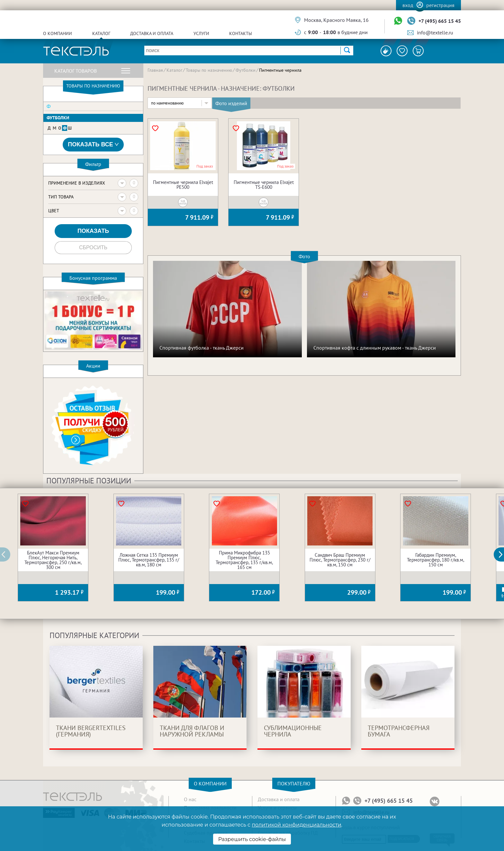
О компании (58, 33)
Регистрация (440, 5)
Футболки (58, 118)
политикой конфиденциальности (296, 825)
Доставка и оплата (152, 33)
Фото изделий (231, 103)
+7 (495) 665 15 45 (440, 21)
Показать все (93, 145)
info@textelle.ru (435, 32)
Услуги (201, 33)
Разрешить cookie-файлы (252, 839)
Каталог (101, 33)
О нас (190, 799)
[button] (502, 554)
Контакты (241, 33)
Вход (408, 5)
